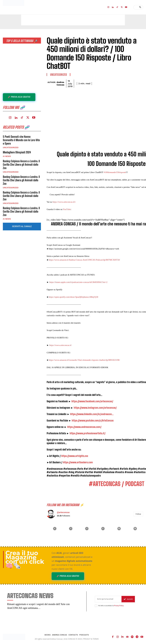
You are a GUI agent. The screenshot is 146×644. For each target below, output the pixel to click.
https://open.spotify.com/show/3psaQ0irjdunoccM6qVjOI (73, 297)
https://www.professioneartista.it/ (88, 433)
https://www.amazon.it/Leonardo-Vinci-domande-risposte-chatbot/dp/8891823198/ (84, 360)
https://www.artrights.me (75, 456)
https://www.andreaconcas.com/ (84, 427)
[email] (108, 599)
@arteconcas (63, 512)
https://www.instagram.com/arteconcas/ (95, 408)
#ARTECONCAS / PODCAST (117, 484)
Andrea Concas (60, 84)
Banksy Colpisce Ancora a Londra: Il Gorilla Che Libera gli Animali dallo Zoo (21, 164)
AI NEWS (7, 156)
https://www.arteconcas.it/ (60, 345)
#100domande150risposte (115, 172)
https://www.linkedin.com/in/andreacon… (92, 414)
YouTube (67, 209)
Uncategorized (11, 147)
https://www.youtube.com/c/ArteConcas (93, 420)
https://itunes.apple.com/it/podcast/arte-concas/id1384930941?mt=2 (78, 282)
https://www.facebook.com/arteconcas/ (92, 401)
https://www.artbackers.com (78, 462)
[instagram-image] (55, 529)
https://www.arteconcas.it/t (64, 202)
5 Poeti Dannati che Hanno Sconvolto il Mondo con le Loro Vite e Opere (21, 140)
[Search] (140, 7)
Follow (138, 514)
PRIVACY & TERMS (91, 639)
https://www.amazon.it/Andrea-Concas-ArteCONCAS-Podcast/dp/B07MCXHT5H (84, 260)
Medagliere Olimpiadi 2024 (17, 152)
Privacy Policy (119, 606)
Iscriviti (128, 599)
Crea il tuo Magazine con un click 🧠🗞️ (25, 559)
